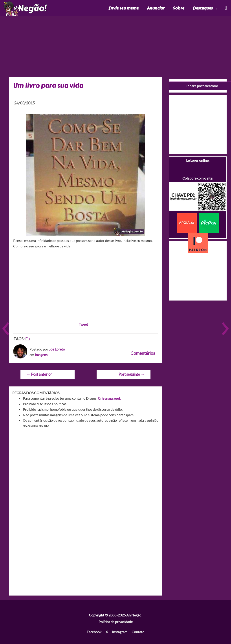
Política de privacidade (116, 622)
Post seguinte (131, 374)
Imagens (41, 355)
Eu (27, 339)
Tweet (83, 324)
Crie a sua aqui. (109, 398)
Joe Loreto (57, 349)
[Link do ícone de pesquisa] (226, 8)
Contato (138, 632)
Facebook (94, 632)
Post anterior (39, 374)
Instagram (120, 632)
